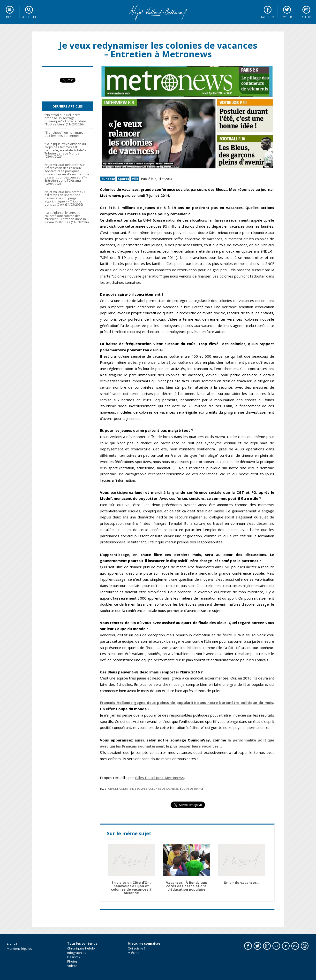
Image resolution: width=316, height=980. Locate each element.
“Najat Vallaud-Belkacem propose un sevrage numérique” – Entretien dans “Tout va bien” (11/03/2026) (66, 120)
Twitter (287, 17)
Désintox (74, 957)
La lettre (306, 17)
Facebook (268, 17)
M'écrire (134, 953)
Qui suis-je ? (137, 948)
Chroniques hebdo (81, 948)
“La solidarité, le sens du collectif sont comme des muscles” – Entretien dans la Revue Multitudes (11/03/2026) (67, 217)
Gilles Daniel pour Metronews (160, 778)
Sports (123, 179)
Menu (10, 17)
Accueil (12, 944)
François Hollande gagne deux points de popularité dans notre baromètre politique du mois (187, 702)
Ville (135, 179)
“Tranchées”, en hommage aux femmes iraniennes (64, 134)
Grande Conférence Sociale (128, 789)
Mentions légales (19, 949)
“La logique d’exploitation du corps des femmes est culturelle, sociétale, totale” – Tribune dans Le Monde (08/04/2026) (65, 150)
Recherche (29, 17)
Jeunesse (108, 179)
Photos (72, 961)
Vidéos (72, 966)
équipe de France (192, 789)
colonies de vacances (163, 789)
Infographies (77, 953)
